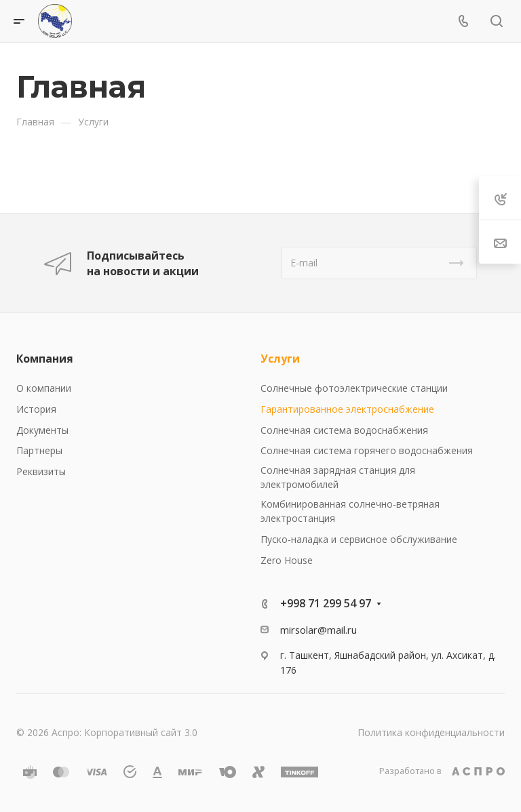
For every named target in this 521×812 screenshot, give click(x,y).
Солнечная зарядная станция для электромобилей (338, 477)
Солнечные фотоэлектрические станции (354, 388)
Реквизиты (41, 471)
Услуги (280, 359)
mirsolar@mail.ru (319, 630)
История (36, 409)
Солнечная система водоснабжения (344, 430)
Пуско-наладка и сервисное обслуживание (359, 539)
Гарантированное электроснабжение (347, 409)
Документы (42, 430)
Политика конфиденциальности (431, 732)
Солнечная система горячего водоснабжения (367, 450)
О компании (44, 388)
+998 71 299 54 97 (326, 603)
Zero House (287, 560)
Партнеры (39, 450)
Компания (45, 359)
